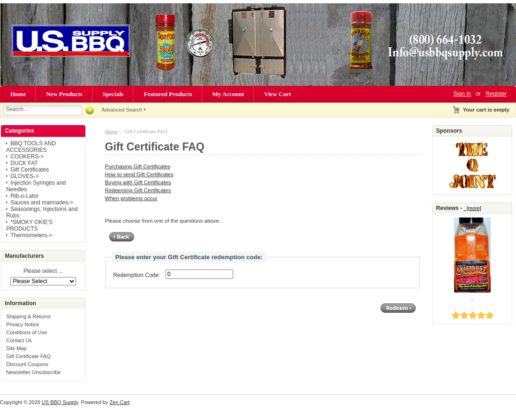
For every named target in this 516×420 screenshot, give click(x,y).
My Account (228, 94)
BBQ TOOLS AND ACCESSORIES (31, 147)
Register (496, 94)
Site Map (16, 348)
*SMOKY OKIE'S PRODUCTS (29, 225)
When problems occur (131, 198)
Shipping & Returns (28, 316)
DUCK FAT (24, 163)
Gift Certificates (30, 170)
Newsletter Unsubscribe (33, 372)
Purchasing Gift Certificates (138, 166)
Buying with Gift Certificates (138, 182)
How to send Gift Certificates (139, 174)
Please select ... (43, 271)
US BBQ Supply (60, 402)
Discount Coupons (27, 364)
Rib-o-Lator (24, 196)
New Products (64, 94)
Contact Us (19, 340)
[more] (473, 208)
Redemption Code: (137, 275)
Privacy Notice (23, 324)
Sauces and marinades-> (42, 202)
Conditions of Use (27, 332)
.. (472, 299)
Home (18, 94)
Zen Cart (120, 402)
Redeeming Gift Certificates (138, 190)
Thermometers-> (31, 235)
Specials (113, 94)
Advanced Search (122, 110)
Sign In (462, 94)
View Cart (277, 94)
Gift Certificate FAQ (28, 356)
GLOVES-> (24, 176)
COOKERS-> (27, 157)
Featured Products (168, 94)
